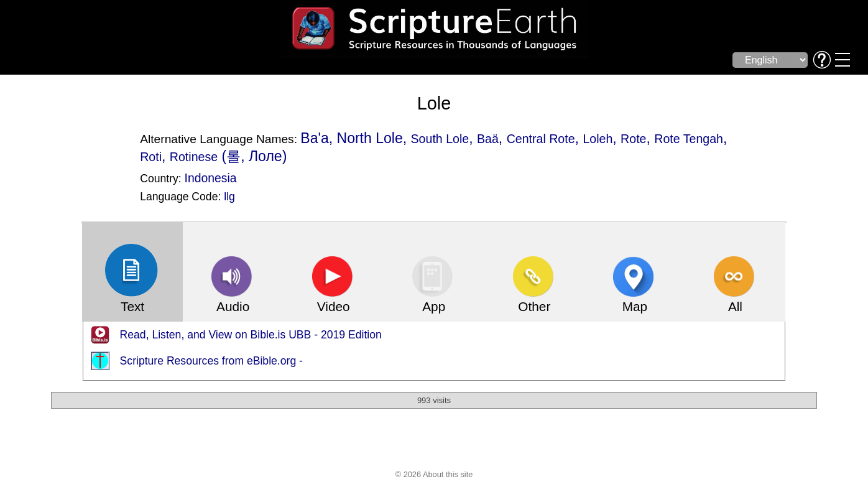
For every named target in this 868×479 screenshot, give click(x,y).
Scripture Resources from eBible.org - (211, 361)
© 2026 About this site (434, 474)
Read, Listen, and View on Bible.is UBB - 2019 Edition (251, 335)
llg (229, 197)
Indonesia (211, 178)
